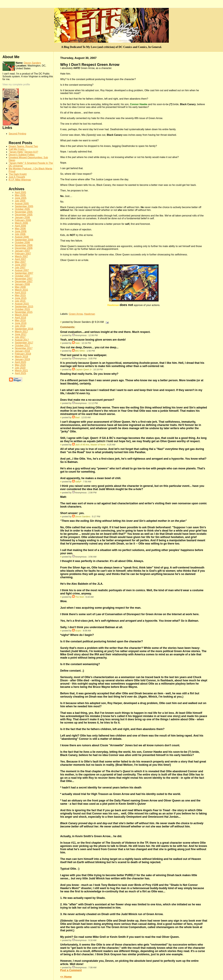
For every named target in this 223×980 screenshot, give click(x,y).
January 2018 (22, 351)
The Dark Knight (18, 174)
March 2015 (21, 290)
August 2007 (22, 270)
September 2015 (24, 306)
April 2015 (20, 293)
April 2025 (20, 373)
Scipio (78, 631)
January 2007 (22, 251)
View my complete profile (16, 84)
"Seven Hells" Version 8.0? (23, 152)
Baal (77, 417)
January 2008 (22, 284)
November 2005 (24, 212)
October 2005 (22, 209)
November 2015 (24, 312)
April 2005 (20, 192)
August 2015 (22, 304)
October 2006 (22, 242)
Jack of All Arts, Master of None (90, 445)
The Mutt (79, 597)
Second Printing (17, 134)
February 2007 (23, 254)
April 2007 (20, 259)
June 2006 (21, 231)
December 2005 (24, 215)
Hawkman (90, 314)
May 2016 (20, 320)
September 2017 (24, 343)
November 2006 (24, 245)
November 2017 (24, 348)
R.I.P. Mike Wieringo (20, 180)
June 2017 (21, 334)
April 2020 (20, 362)
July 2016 (20, 326)
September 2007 (24, 273)
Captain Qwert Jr (83, 369)
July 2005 (20, 201)
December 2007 (24, 281)
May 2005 (20, 195)
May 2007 (20, 262)
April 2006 (20, 226)
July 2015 (20, 301)
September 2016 (24, 329)
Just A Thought (17, 177)
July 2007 (20, 268)
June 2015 (21, 298)
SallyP (78, 482)
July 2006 (20, 234)
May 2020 (20, 365)
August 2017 (22, 340)
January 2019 (22, 359)
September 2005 (24, 206)
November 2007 (24, 279)
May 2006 (20, 229)
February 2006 (23, 220)
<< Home (66, 977)
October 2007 (22, 276)
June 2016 (21, 323)
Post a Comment (71, 970)
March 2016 (21, 315)
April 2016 (20, 318)
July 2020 (20, 368)
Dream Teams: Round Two (23, 146)
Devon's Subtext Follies (22, 155)
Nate (77, 343)
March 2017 (21, 332)
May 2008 (20, 287)
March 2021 (21, 370)
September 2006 (24, 240)
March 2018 (21, 357)
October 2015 (22, 309)
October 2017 (22, 345)
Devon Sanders (83, 517)
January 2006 (22, 217)
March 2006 (21, 223)
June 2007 (21, 265)
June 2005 (21, 198)
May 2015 (20, 295)
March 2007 (21, 256)
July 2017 (20, 337)
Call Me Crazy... (17, 149)
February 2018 (23, 354)
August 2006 (22, 237)
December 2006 (24, 248)
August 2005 (22, 204)
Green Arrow (76, 314)
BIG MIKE (80, 351)
